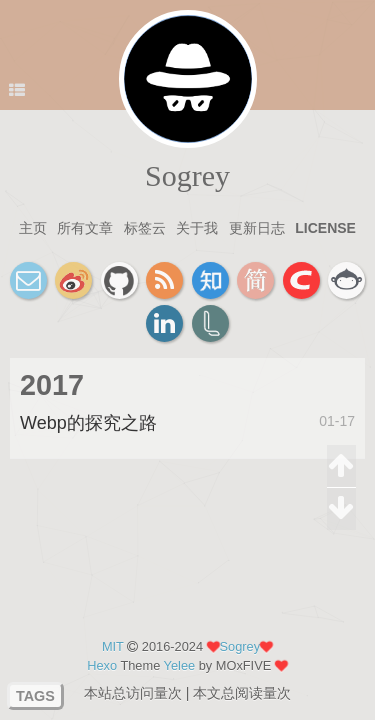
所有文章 (85, 228)
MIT (113, 646)
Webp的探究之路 (88, 423)
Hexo (102, 665)
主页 (33, 228)
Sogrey (187, 175)
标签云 (145, 228)
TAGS (35, 696)
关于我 (197, 228)
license (325, 228)
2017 (52, 385)
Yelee (180, 665)
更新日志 (257, 228)
